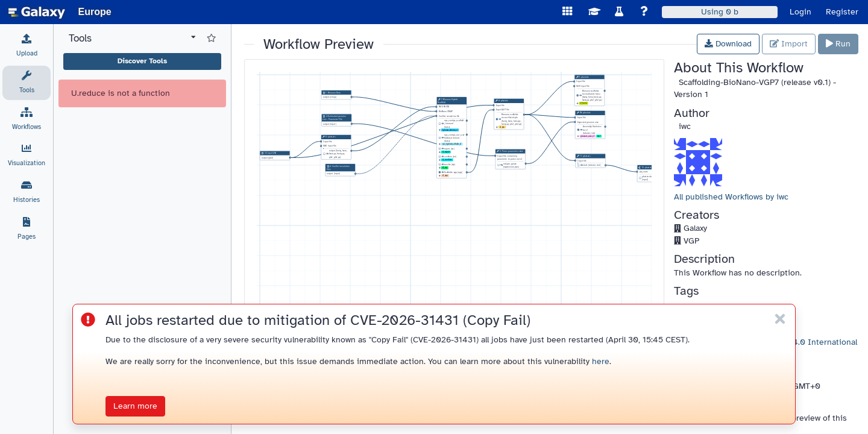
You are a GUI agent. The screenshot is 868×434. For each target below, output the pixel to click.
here (601, 361)
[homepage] (37, 12)
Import (789, 44)
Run (838, 44)
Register (842, 12)
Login (800, 12)
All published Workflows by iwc (731, 197)
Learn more (135, 406)
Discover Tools (142, 61)
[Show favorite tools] (211, 39)
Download (728, 44)
